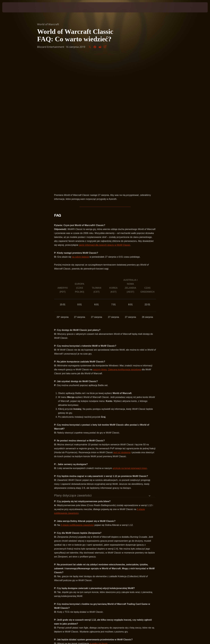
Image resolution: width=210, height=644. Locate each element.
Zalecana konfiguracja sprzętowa (125, 237)
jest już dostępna (122, 320)
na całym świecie (80, 124)
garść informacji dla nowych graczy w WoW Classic (105, 112)
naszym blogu (100, 237)
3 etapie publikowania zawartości (77, 392)
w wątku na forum (98, 511)
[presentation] (13, 7)
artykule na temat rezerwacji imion (130, 335)
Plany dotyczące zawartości (73, 363)
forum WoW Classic (128, 526)
